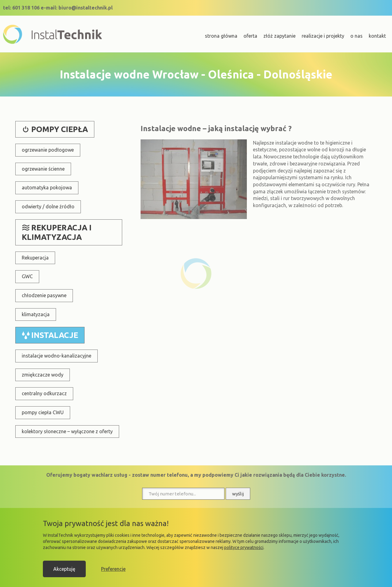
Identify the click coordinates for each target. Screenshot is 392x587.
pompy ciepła (60, 129)
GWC (27, 276)
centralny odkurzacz (44, 393)
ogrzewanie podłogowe (48, 150)
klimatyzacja (36, 314)
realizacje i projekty (323, 36)
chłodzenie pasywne (44, 295)
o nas (356, 36)
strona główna (221, 36)
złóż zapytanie (279, 36)
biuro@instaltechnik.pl (86, 8)
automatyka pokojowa (47, 187)
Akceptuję (64, 569)
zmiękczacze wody (43, 375)
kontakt (377, 36)
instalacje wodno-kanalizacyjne (57, 356)
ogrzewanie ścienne (43, 169)
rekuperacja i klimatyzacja (57, 232)
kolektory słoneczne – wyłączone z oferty (67, 431)
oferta (250, 36)
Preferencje (113, 569)
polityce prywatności (244, 547)
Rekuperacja (35, 258)
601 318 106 (26, 8)
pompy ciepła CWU (43, 412)
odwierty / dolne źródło (48, 206)
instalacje (55, 335)
